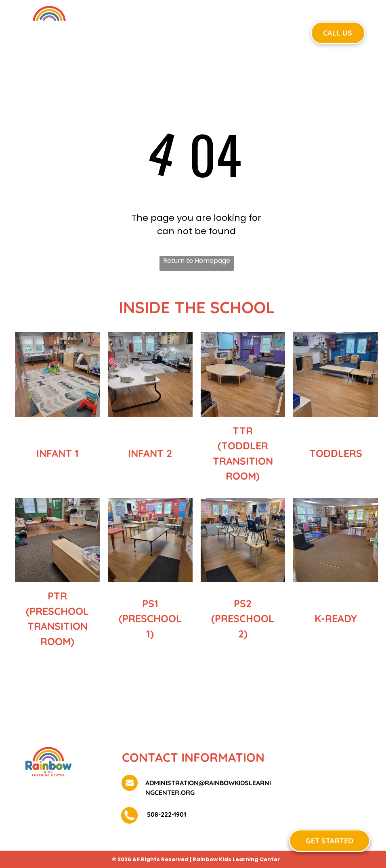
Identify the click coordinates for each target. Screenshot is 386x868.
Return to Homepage (197, 261)
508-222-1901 (166, 814)
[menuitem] (141, 32)
